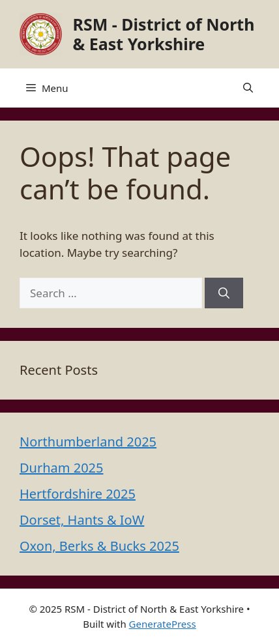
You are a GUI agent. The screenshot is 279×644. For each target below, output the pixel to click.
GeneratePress (163, 624)
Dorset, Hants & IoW (82, 520)
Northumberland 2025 (88, 442)
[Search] (224, 293)
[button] (248, 88)
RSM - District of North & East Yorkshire (164, 34)
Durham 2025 (61, 468)
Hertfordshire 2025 (78, 494)
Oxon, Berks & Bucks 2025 (99, 546)
